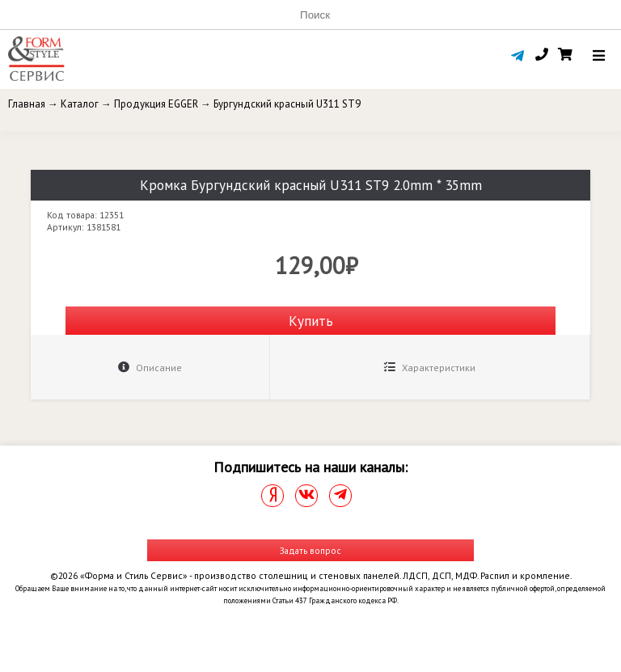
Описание (150, 368)
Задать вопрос (310, 550)
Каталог (80, 104)
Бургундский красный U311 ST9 (287, 104)
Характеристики (430, 368)
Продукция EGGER (156, 104)
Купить (311, 321)
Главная (27, 104)
